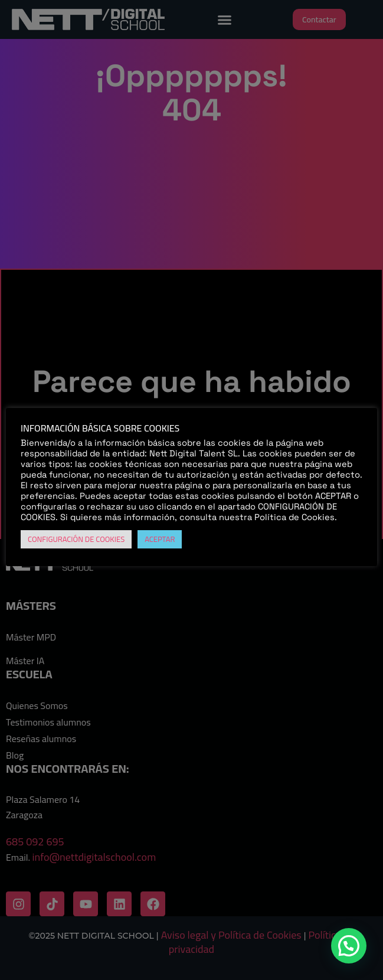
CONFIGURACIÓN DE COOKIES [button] (76, 539)
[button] (349, 946)
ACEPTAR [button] (160, 539)
